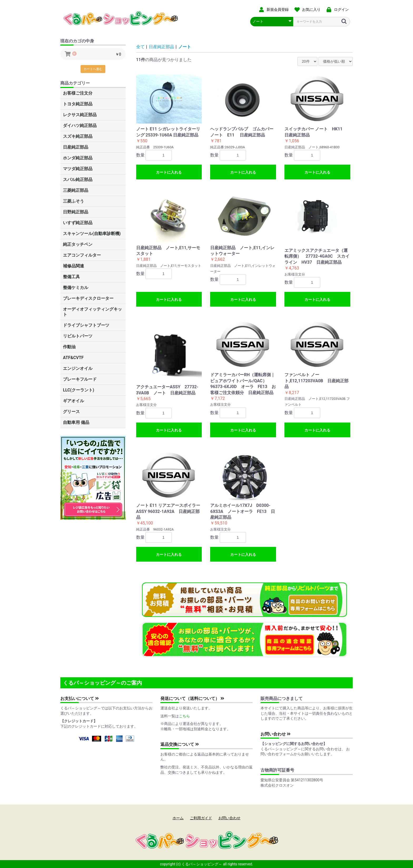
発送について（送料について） (192, 698)
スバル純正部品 (78, 180)
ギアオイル (73, 401)
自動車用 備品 (76, 422)
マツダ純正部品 (78, 169)
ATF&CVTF (73, 358)
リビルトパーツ (78, 336)
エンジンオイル (78, 368)
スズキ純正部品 (78, 136)
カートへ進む (93, 69)
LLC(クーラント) (79, 390)
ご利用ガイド (201, 818)
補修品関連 (73, 266)
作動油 (69, 347)
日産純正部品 (76, 147)
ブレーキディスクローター (88, 298)
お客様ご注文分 (78, 93)
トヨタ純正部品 (78, 104)
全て (140, 47)
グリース (71, 412)
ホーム (178, 818)
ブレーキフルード (80, 379)
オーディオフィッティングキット (92, 312)
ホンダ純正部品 (78, 158)
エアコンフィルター (82, 255)
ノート (185, 47)
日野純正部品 (76, 212)
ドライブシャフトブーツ (86, 325)
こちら (184, 716)
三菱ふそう (73, 201)
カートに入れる (169, 172)
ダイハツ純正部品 (80, 126)
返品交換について (180, 744)
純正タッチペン (78, 244)
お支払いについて (80, 698)
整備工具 (71, 277)
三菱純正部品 (76, 190)
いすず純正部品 (78, 223)
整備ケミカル (76, 288)
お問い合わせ (276, 734)
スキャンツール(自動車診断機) (92, 234)
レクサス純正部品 (80, 115)
